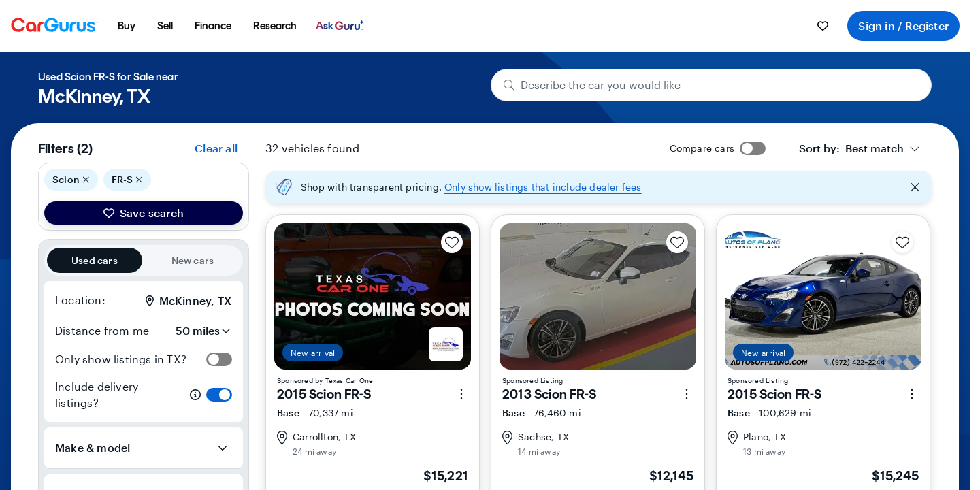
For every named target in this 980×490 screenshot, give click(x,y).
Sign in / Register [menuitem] (903, 26)
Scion (71, 180)
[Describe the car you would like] (712, 85)
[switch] (219, 359)
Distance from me (102, 330)
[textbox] (851, 148)
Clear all (216, 148)
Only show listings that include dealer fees (543, 187)
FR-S (127, 180)
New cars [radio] (193, 260)
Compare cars (702, 148)
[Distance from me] (194, 331)
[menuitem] (127, 26)
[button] (599, 187)
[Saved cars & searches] (823, 26)
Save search (144, 213)
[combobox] (860, 148)
